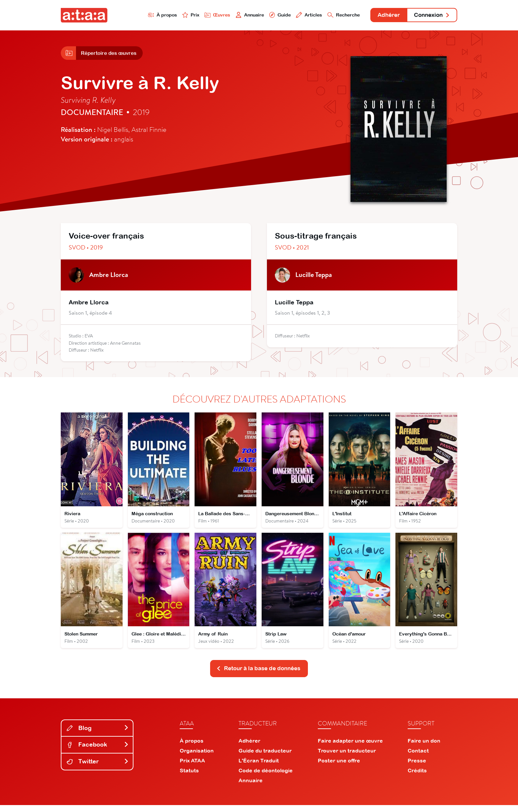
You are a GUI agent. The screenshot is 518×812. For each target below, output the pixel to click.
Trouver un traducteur (347, 757)
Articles (296, 15)
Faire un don (424, 748)
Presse (417, 767)
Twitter (98, 768)
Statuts (189, 777)
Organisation (197, 757)
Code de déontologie (266, 777)
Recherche (333, 15)
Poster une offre (339, 767)
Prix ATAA (192, 767)
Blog (98, 735)
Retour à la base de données (258, 675)
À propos (141, 15)
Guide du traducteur (265, 757)
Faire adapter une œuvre (350, 748)
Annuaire (233, 15)
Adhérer (382, 16)
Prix (170, 15)
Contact (418, 757)
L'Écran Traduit (259, 767)
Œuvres (199, 15)
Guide (265, 15)
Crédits (417, 777)
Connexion (430, 16)
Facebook (98, 752)
